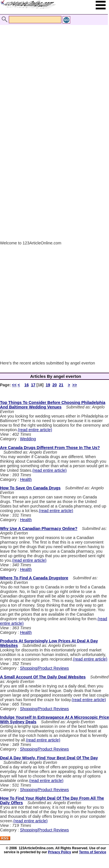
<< (14, 385)
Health (26, 479)
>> (74, 385)
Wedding (28, 439)
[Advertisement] (53, 74)
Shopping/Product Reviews (44, 668)
